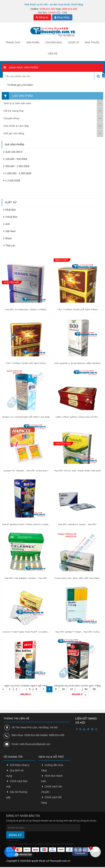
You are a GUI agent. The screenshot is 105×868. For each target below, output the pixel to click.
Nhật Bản (10, 210)
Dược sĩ (73, 42)
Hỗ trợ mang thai (14, 111)
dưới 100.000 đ (13, 152)
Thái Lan (9, 246)
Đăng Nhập (62, 17)
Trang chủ (13, 42)
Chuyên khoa (11, 118)
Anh (7, 224)
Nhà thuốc (92, 42)
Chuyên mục (54, 42)
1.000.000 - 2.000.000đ (17, 173)
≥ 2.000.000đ (12, 181)
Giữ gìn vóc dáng (14, 133)
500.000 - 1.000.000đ (16, 166)
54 (86, 689)
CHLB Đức (10, 217)
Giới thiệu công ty (20, 765)
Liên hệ (52, 54)
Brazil (8, 238)
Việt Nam (10, 231)
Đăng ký (42, 17)
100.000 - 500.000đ (15, 159)
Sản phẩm (33, 42)
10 (63, 689)
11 (71, 689)
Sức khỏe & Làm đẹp (16, 126)
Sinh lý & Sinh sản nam (17, 103)
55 (94, 689)
